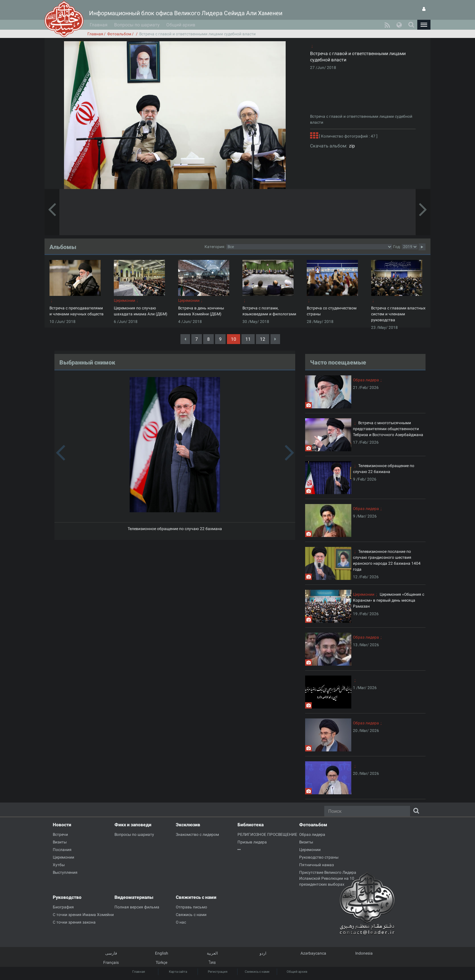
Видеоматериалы (134, 897)
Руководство (67, 897)
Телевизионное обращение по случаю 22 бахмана (175, 529)
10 (234, 339)
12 (263, 339)
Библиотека (251, 825)
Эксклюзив (188, 825)
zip (351, 146)
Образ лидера (366, 380)
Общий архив (181, 25)
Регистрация (218, 972)
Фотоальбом (119, 34)
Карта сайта (178, 972)
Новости (62, 825)
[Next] (275, 339)
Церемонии (125, 300)
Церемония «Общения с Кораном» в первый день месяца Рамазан (389, 600)
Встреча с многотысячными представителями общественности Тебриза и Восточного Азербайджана (388, 429)
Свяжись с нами (257, 972)
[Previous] (185, 339)
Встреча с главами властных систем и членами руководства (398, 314)
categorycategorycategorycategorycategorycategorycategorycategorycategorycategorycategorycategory (309, 247)
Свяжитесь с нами (196, 897)
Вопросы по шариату (137, 25)
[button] (424, 25)
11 (248, 339)
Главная (99, 25)
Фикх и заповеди (133, 825)
